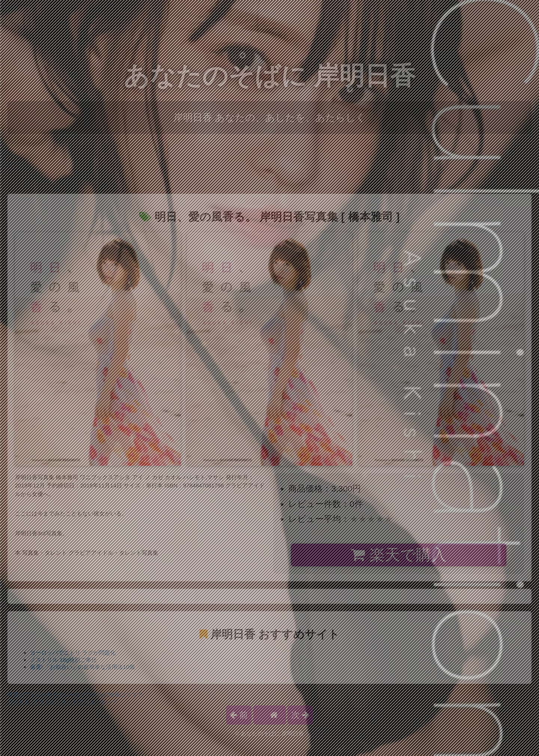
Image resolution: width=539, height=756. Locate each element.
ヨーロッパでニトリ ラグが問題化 (73, 653)
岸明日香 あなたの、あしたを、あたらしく (269, 117)
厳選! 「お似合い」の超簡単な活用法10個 (82, 667)
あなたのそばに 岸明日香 (270, 76)
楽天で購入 (398, 555)
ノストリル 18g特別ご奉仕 (63, 660)
